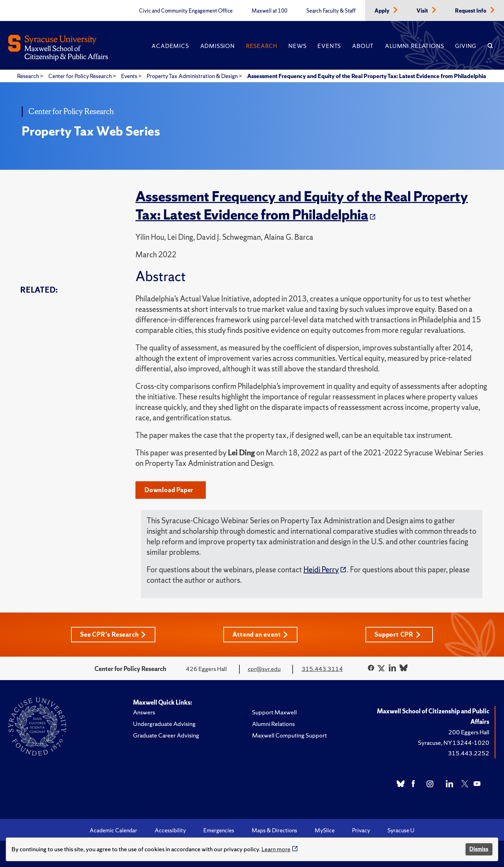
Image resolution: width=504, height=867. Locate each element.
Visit (423, 11)
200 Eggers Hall (469, 732)
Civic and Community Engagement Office (186, 11)
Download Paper (169, 490)
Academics (170, 46)
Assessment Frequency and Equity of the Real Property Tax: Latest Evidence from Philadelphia (367, 76)
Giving (466, 46)
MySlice (325, 830)
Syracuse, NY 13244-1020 (454, 743)
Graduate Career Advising (166, 735)
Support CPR (398, 634)
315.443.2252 (469, 753)
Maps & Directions (274, 830)
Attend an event (260, 634)
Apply (383, 11)
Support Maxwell (274, 712)
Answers (144, 712)
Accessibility (170, 830)
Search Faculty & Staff (331, 11)
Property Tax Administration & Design (193, 76)
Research (262, 46)
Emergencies (219, 830)
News (297, 46)
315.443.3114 (322, 669)
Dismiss (479, 849)
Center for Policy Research (80, 76)
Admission (218, 46)
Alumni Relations (414, 46)
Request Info (471, 11)
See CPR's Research (113, 634)
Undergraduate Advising (164, 724)
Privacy (361, 830)
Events (329, 46)
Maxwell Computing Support (289, 735)
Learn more (276, 849)
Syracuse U (401, 830)
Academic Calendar (113, 830)
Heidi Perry (321, 570)
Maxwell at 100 (269, 11)
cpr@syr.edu (264, 669)
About (363, 46)
